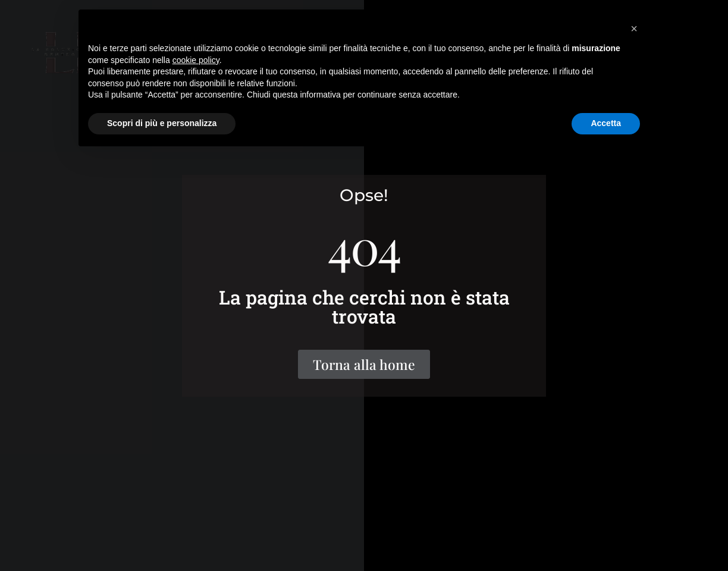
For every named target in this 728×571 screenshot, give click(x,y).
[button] (634, 29)
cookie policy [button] (196, 60)
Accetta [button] (606, 123)
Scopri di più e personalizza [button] (162, 123)
